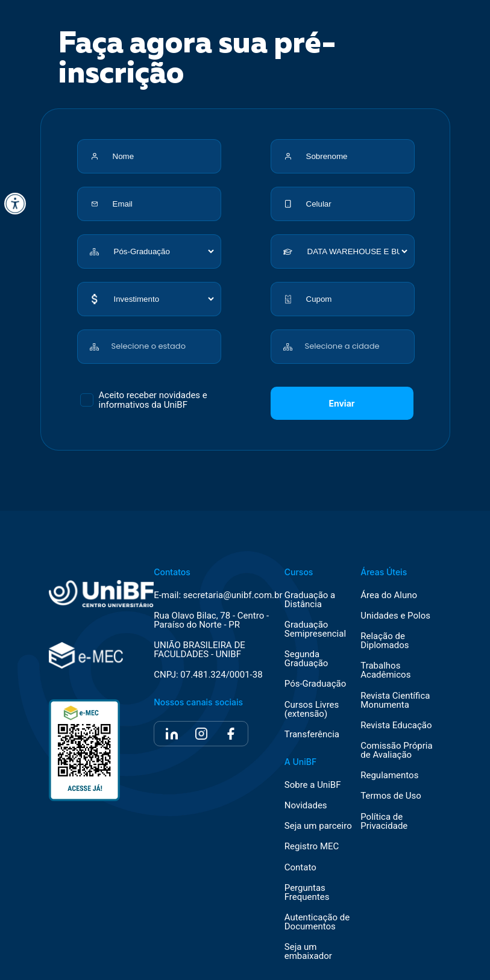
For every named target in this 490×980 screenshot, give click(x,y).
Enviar (342, 403)
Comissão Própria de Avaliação (396, 751)
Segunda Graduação (306, 659)
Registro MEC (312, 847)
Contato (300, 868)
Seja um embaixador (308, 952)
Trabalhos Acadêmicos (385, 670)
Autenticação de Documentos (317, 922)
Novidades (306, 806)
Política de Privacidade (384, 822)
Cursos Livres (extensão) (312, 710)
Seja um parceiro (318, 826)
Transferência (312, 735)
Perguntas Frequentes (307, 893)
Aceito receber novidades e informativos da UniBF (153, 400)
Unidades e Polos (395, 616)
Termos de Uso (391, 796)
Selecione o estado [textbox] (149, 346)
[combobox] (164, 340)
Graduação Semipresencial (315, 629)
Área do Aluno (389, 595)
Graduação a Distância (310, 600)
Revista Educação (396, 726)
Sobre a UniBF (313, 785)
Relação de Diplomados (385, 641)
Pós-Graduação (315, 684)
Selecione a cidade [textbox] (342, 346)
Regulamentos (389, 776)
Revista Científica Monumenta (395, 701)
